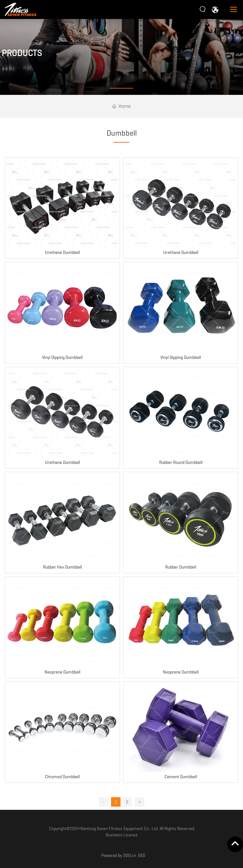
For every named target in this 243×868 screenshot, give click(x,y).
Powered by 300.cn (119, 855)
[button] (121, 88)
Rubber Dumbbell (181, 567)
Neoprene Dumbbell (62, 672)
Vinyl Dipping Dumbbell (62, 357)
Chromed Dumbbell (62, 777)
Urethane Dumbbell (62, 252)
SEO (142, 855)
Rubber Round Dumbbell (181, 462)
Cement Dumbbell (181, 777)
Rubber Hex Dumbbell (62, 567)
